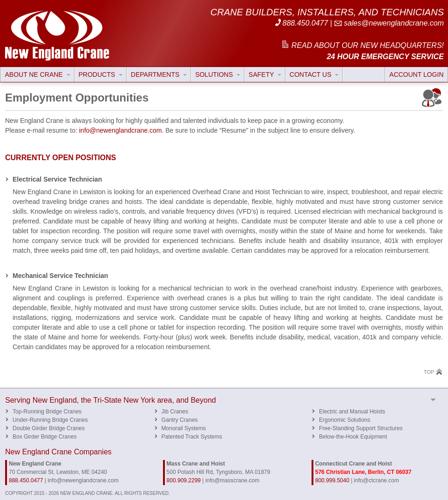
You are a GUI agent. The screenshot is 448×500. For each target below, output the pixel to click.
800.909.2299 (184, 480)
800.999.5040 (332, 480)
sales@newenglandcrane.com (389, 23)
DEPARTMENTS (159, 74)
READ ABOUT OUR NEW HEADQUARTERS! (362, 45)
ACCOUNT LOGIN (416, 74)
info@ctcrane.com (377, 480)
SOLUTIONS (218, 74)
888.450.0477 (301, 23)
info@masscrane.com (232, 480)
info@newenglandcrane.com (121, 130)
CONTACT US (314, 74)
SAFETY (265, 74)
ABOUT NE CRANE (38, 74)
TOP (433, 372)
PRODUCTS (101, 74)
